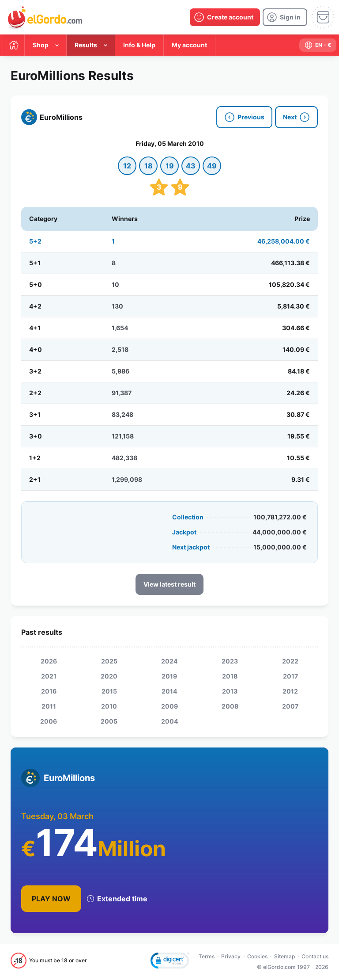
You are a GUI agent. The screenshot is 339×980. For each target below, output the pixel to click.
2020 (109, 676)
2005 (109, 721)
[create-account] (225, 17)
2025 (109, 661)
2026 (49, 661)
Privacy (231, 956)
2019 (169, 676)
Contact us (315, 956)
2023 (230, 661)
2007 (290, 706)
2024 (169, 661)
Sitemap (284, 956)
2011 (49, 706)
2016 (49, 691)
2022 (290, 661)
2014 (169, 691)
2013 (230, 691)
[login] (285, 17)
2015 (109, 691)
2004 (169, 721)
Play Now (51, 899)
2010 (109, 706)
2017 (290, 676)
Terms (207, 956)
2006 (49, 721)
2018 (230, 676)
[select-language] (318, 45)
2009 (169, 706)
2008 (230, 706)
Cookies (257, 956)
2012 (290, 691)
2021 (49, 676)
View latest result (169, 584)
